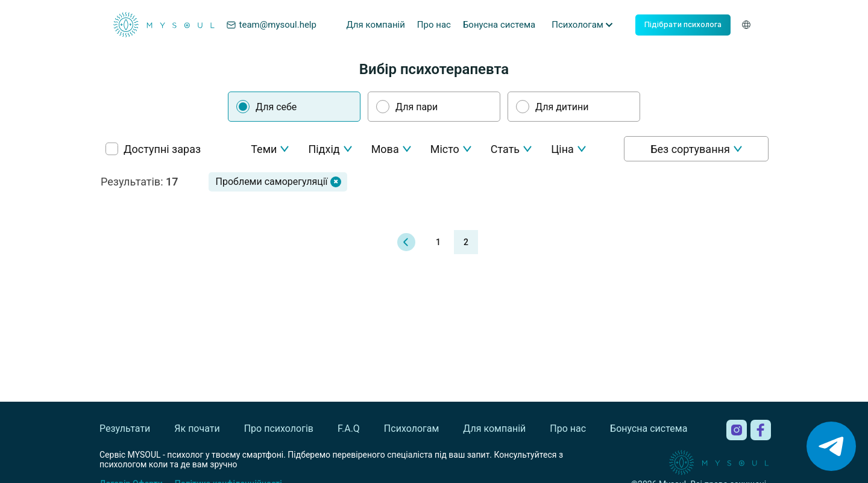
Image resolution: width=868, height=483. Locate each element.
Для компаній (375, 25)
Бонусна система (499, 25)
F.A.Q (349, 428)
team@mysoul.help (271, 25)
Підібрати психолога (683, 24)
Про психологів (279, 428)
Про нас (434, 25)
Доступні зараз (162, 149)
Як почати (197, 428)
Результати (125, 428)
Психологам (411, 428)
